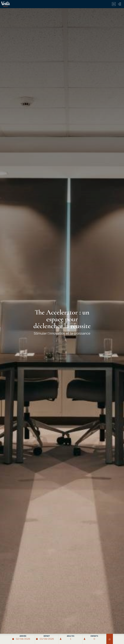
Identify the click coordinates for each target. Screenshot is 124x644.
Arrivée (23, 636)
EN (114, 4)
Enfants (94, 636)
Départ (47, 636)
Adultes (71, 636)
